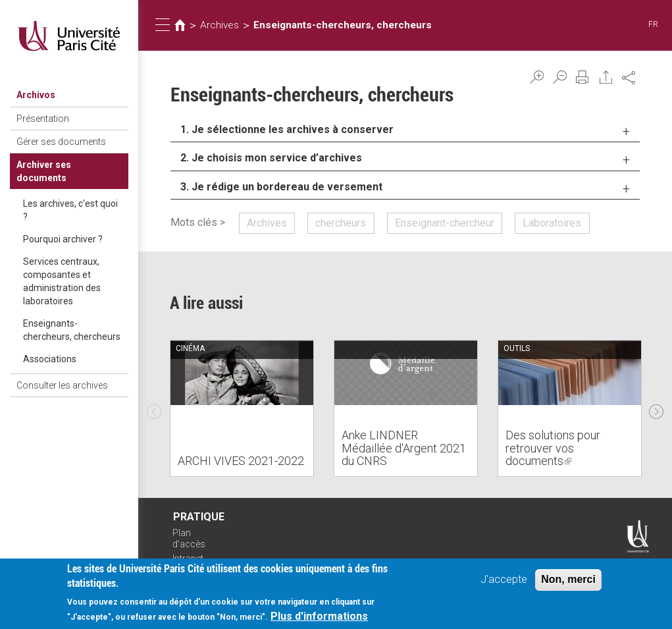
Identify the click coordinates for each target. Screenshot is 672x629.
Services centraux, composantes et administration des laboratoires (62, 281)
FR (653, 24)
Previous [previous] (154, 408)
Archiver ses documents (44, 171)
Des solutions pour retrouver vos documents (553, 448)
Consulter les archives (62, 385)
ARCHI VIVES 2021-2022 (241, 461)
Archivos (36, 95)
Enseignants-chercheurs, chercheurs (72, 330)
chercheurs (341, 223)
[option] (242, 408)
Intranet (188, 559)
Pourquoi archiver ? (63, 239)
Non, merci (568, 582)
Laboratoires (552, 223)
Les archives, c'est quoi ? (70, 210)
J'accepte (504, 582)
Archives (220, 25)
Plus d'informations (319, 619)
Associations (50, 359)
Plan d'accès (189, 538)
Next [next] (656, 408)
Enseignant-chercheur (445, 223)
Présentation (43, 119)
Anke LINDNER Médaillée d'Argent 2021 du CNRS (404, 448)
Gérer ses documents (61, 142)
